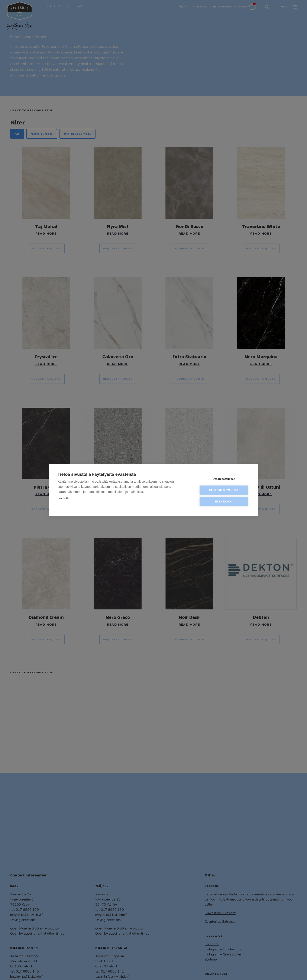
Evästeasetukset (224, 478)
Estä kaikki (224, 501)
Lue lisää (63, 498)
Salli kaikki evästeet (224, 490)
